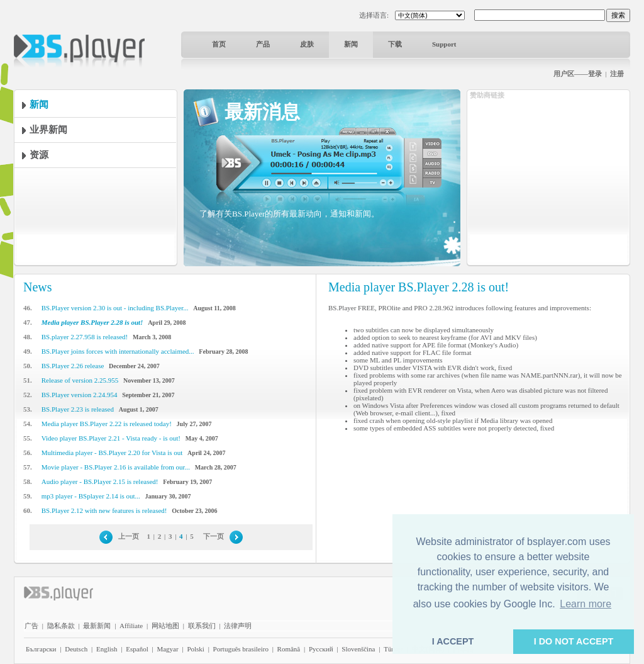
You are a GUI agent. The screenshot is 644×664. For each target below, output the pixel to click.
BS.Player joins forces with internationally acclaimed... (118, 351)
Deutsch (76, 649)
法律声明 (238, 626)
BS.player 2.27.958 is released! (85, 337)
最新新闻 (97, 626)
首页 (219, 44)
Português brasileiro (241, 649)
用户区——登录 (578, 74)
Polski (196, 649)
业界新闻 (48, 130)
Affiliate (131, 626)
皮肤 (307, 44)
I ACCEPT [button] (453, 641)
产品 (263, 44)
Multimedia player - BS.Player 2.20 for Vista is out (112, 453)
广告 (31, 626)
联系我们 (202, 626)
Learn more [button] (586, 604)
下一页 (214, 536)
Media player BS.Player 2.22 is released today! (107, 424)
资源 (39, 155)
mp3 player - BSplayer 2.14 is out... (91, 496)
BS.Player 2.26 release (73, 366)
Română (289, 649)
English (107, 649)
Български (41, 649)
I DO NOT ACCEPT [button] (574, 641)
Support (444, 44)
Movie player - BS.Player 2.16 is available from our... (116, 467)
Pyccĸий (321, 649)
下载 (395, 44)
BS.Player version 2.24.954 (80, 395)
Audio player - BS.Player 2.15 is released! (100, 481)
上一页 (129, 536)
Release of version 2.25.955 (80, 380)
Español (137, 649)
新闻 (351, 44)
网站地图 (165, 626)
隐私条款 (61, 626)
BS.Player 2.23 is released (78, 409)
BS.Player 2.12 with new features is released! (104, 510)
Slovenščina (358, 649)
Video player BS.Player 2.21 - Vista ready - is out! (111, 438)
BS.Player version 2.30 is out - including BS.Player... (115, 308)
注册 (617, 74)
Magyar (167, 649)
